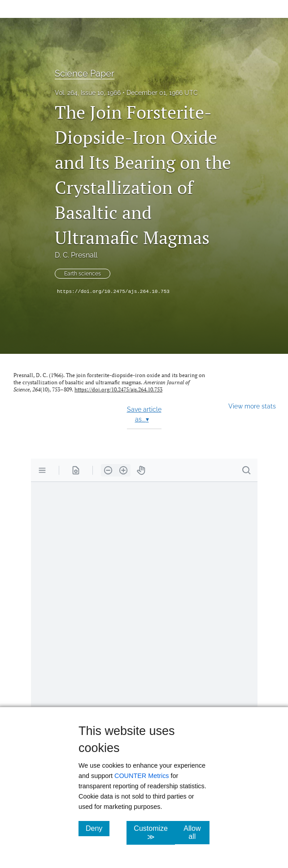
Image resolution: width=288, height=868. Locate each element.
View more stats (252, 406)
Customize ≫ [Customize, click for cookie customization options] (154, 833)
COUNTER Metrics (142, 776)
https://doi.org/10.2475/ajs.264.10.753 (113, 292)
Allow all (196, 832)
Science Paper (85, 73)
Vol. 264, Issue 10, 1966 (88, 93)
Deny (98, 828)
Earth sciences (83, 274)
